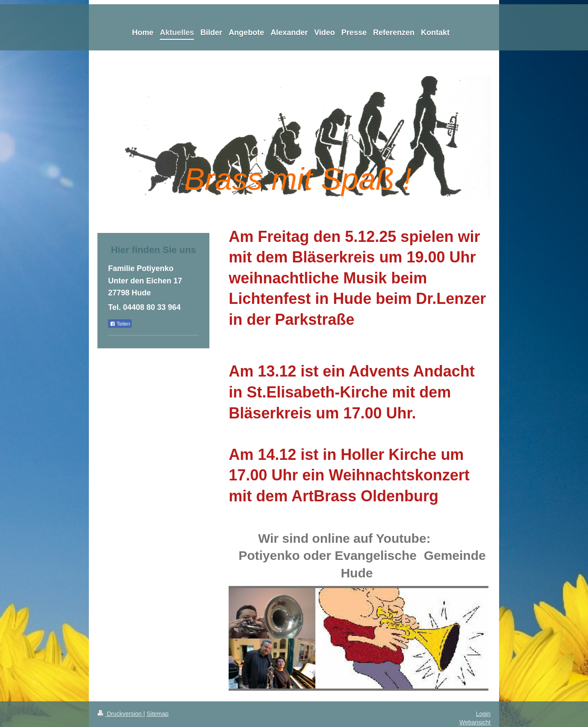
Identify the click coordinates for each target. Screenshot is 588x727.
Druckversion (120, 714)
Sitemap (157, 714)
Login (483, 714)
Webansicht (475, 722)
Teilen (120, 324)
